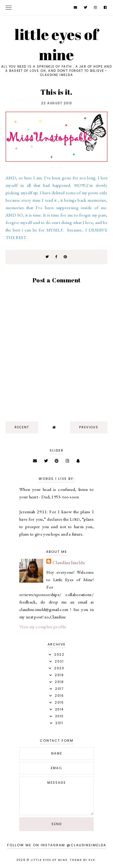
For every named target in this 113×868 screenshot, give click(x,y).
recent (22, 427)
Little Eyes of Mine (56, 44)
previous (89, 427)
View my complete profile (43, 627)
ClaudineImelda (69, 563)
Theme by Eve (83, 860)
